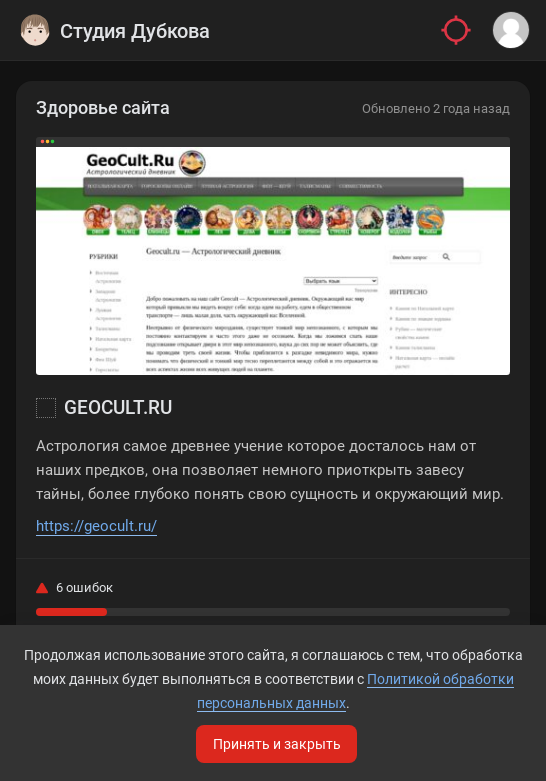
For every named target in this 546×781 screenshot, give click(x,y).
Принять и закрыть (277, 744)
